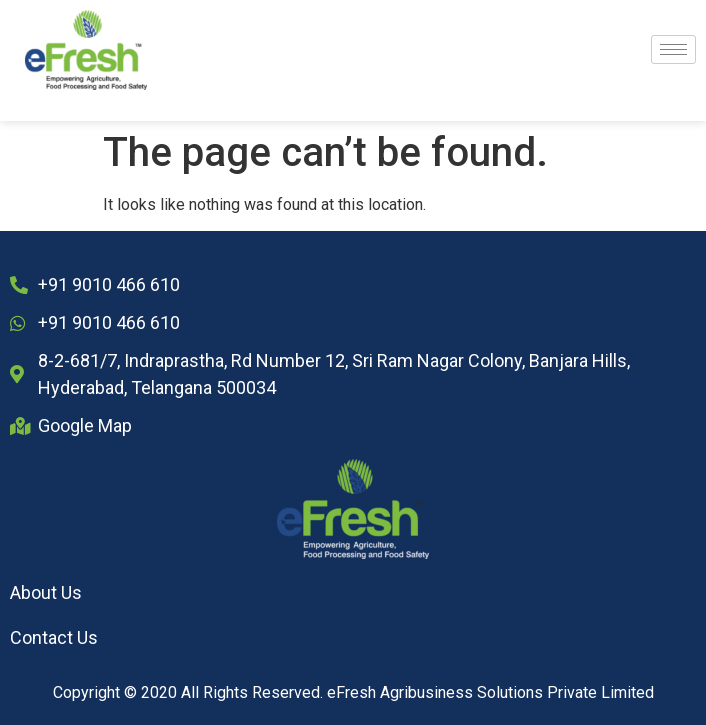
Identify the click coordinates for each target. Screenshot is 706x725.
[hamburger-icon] (673, 49)
